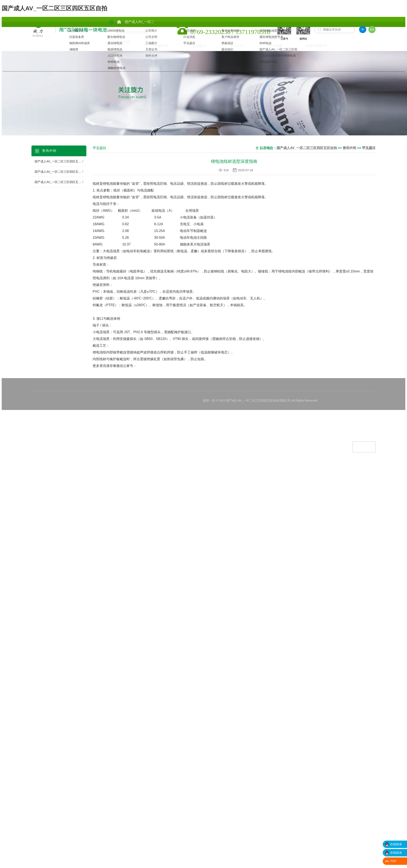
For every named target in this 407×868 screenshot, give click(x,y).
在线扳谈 (396, 844)
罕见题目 (369, 145)
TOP (393, 861)
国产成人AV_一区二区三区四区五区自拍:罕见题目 (60, 179)
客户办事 (114, 42)
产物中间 (138, 32)
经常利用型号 (155, 46)
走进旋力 (38, 42)
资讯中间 (76, 42)
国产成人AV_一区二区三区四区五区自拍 (54, 8)
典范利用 (138, 22)
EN (372, 30)
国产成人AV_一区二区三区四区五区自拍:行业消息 (60, 169)
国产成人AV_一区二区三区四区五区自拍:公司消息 (60, 158)
